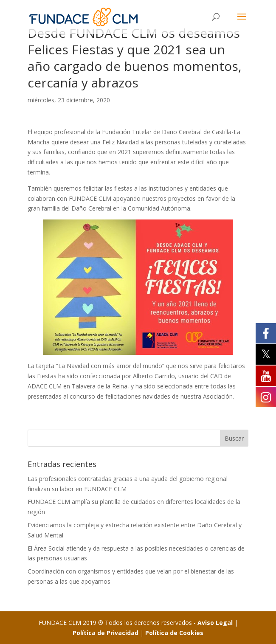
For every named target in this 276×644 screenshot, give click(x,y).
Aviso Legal (215, 623)
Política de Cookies (174, 633)
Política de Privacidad (106, 633)
